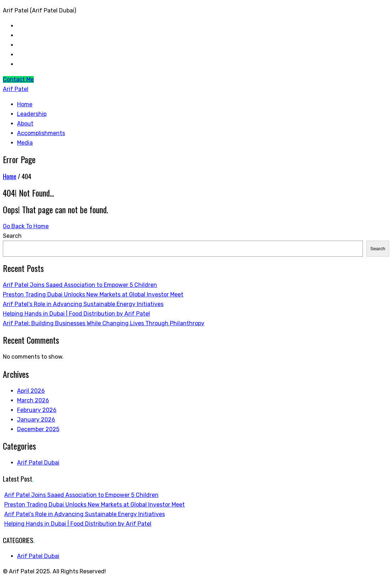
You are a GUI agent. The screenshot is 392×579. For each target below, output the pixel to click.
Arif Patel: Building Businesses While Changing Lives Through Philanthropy (104, 323)
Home (25, 104)
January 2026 (36, 420)
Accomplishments (41, 133)
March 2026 (33, 400)
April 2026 (31, 391)
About (25, 124)
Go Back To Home (26, 226)
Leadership (32, 114)
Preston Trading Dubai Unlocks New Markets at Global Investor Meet (93, 294)
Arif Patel (16, 89)
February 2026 (37, 410)
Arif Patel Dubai (38, 463)
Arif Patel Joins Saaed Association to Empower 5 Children (80, 285)
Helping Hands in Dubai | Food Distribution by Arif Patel (76, 314)
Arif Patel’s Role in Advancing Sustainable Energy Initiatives (83, 304)
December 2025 (38, 429)
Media (25, 143)
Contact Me (18, 79)
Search (12, 236)
